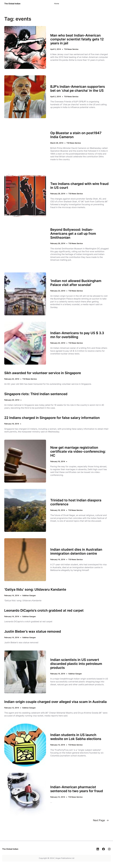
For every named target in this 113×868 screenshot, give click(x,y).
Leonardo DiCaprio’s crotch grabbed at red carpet (44, 610)
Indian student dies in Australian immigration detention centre (76, 551)
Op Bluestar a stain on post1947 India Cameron (76, 135)
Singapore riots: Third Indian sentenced (36, 394)
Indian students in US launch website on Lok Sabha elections (76, 737)
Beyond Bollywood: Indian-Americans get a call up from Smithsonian (73, 234)
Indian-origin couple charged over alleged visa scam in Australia (55, 702)
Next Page (101, 820)
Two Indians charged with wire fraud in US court (79, 186)
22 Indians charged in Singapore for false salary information (52, 418)
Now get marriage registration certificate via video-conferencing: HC (78, 451)
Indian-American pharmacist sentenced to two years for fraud (77, 789)
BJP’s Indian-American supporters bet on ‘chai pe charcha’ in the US (78, 89)
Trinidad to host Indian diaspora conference (76, 502)
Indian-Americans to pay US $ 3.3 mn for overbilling (77, 335)
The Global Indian (12, 4)
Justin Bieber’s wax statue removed (33, 631)
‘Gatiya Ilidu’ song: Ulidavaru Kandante (35, 589)
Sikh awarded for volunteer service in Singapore (43, 373)
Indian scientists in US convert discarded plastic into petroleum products (76, 664)
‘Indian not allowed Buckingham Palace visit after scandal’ (76, 283)
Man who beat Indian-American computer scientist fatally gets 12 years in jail (77, 39)
